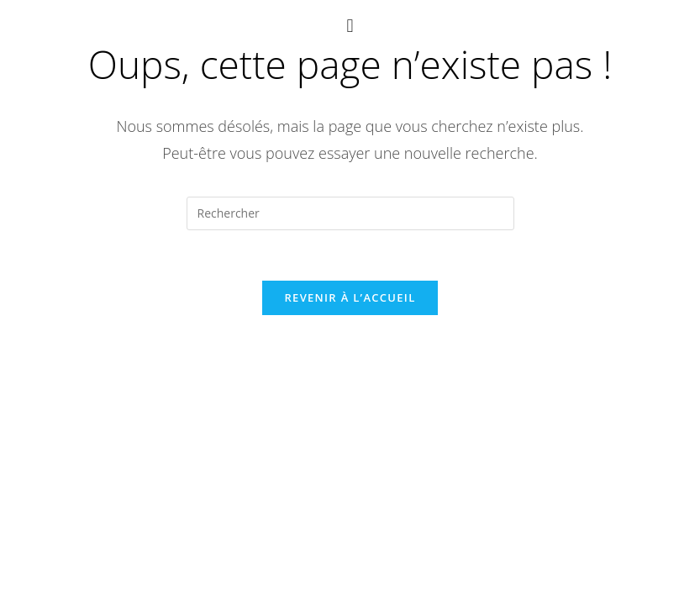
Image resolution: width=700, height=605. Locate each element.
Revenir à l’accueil (350, 302)
